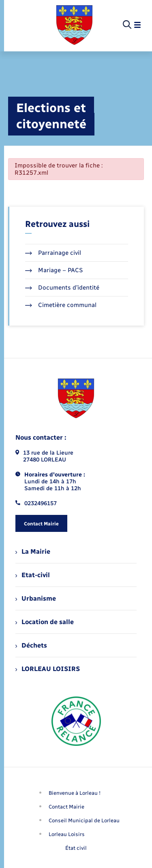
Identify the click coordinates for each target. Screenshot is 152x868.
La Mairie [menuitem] (33, 551)
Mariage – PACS (54, 270)
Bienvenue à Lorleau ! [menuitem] (75, 793)
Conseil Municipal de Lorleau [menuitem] (84, 820)
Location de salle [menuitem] (45, 622)
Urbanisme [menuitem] (36, 598)
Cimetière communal (61, 305)
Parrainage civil (53, 253)
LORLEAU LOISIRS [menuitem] (48, 669)
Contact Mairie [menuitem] (66, 807)
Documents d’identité (62, 288)
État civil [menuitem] (76, 848)
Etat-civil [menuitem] (33, 575)
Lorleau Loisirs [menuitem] (67, 834)
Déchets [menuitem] (31, 645)
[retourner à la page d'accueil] (74, 25)
